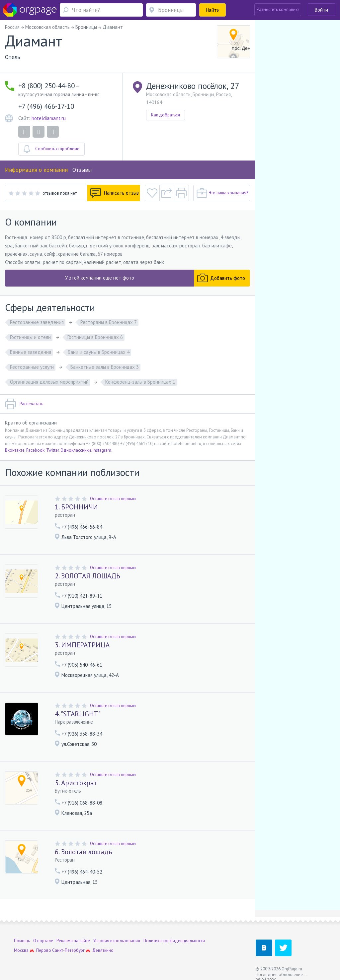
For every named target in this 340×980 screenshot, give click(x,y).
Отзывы (82, 170)
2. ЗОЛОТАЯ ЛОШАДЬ (87, 576)
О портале (43, 941)
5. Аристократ (76, 783)
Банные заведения (31, 352)
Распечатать (24, 404)
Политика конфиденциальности (174, 941)
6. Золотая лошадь (83, 852)
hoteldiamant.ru (49, 118)
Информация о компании (36, 170)
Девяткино (103, 950)
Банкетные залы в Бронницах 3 (105, 367)
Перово (44, 950)
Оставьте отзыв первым (113, 499)
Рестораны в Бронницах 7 (109, 322)
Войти (321, 10)
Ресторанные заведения (37, 322)
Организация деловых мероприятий (49, 382)
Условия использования (117, 941)
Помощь (22, 941)
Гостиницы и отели (30, 337)
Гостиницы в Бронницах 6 (95, 337)
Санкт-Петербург (68, 950)
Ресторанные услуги (32, 367)
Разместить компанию (278, 9)
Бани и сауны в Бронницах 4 (99, 352)
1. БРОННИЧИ (76, 507)
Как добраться (166, 115)
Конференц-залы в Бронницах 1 (140, 382)
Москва (21, 950)
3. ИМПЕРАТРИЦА (82, 645)
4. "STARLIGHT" (78, 714)
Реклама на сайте (73, 941)
